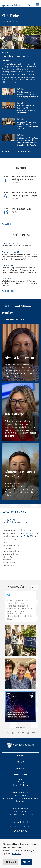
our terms (16, 854)
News (20, 779)
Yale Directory (21, 812)
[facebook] (23, 733)
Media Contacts (20, 785)
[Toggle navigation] (37, 4)
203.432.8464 (9, 520)
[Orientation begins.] (20, 212)
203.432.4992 (21, 831)
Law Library (20, 795)
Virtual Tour (20, 775)
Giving (20, 756)
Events (21, 782)
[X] (8, 733)
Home (4, 22)
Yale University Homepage (20, 815)
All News (6, 151)
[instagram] (13, 733)
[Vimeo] (28, 733)
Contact (21, 762)
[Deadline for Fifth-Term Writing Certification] (20, 181)
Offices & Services (20, 792)
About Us (21, 768)
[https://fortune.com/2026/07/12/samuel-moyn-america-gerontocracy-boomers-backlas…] (20, 282)
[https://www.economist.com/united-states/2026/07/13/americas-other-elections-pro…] (20, 245)
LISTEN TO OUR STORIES (14, 320)
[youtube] (33, 733)
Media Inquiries (28, 530)
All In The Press (25, 151)
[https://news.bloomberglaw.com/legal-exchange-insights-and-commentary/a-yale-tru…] (20, 256)
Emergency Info (20, 809)
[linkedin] (18, 733)
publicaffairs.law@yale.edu (15, 522)
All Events (7, 224)
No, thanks (11, 862)
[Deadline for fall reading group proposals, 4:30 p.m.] (20, 197)
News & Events (13, 22)
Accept (26, 862)
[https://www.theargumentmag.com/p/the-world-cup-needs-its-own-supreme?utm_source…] (20, 269)
